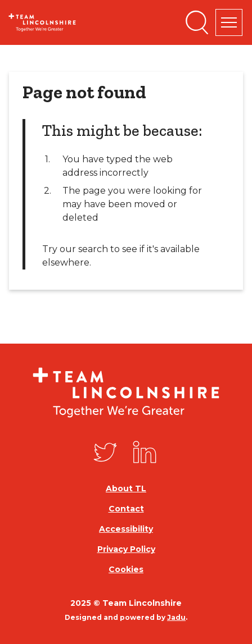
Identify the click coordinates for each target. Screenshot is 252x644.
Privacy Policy (126, 549)
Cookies (126, 569)
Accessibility (126, 529)
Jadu (176, 617)
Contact (126, 509)
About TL (126, 488)
